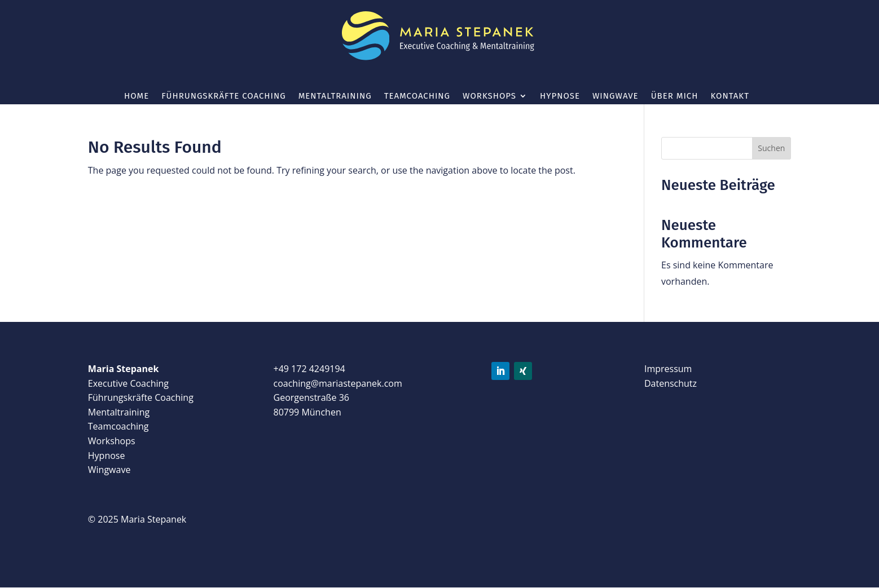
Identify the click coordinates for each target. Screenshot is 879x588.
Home (137, 96)
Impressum (668, 369)
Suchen (771, 148)
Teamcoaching (417, 96)
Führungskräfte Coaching (223, 96)
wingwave (616, 96)
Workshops (489, 96)
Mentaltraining (335, 96)
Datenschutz (671, 383)
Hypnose (560, 96)
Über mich (675, 96)
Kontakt (729, 96)
